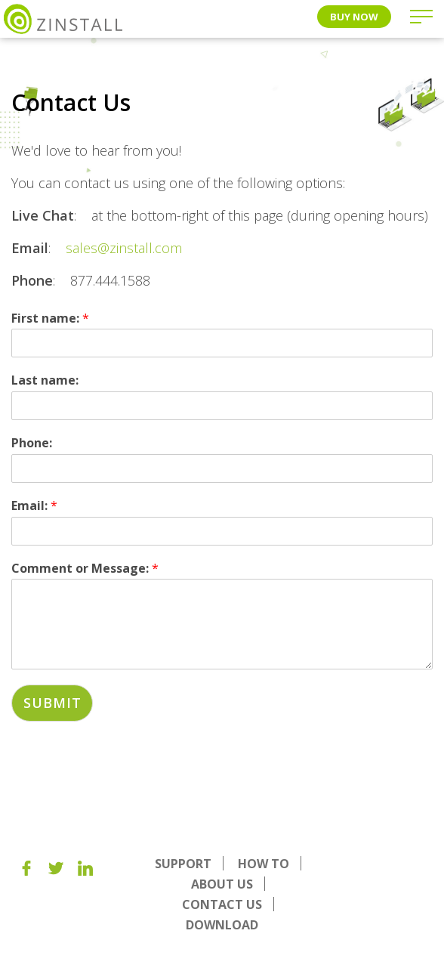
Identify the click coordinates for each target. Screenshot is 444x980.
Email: (34, 506)
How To (264, 864)
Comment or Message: (85, 569)
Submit (52, 703)
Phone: (32, 443)
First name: (50, 318)
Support (183, 864)
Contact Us (222, 904)
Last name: (45, 380)
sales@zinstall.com (124, 248)
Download (222, 925)
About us (222, 884)
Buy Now (354, 17)
